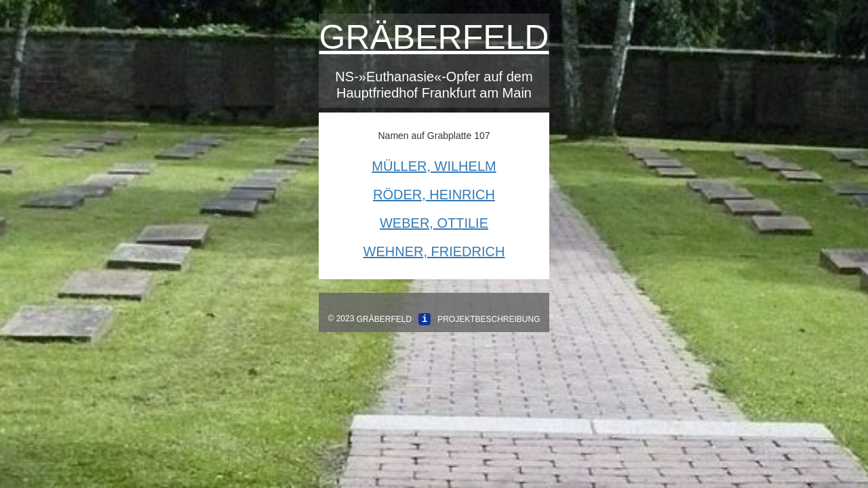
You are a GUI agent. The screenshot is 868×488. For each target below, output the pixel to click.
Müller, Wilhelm (434, 166)
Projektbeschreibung (489, 319)
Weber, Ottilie (434, 223)
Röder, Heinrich (434, 195)
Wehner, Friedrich (434, 251)
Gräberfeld (434, 37)
